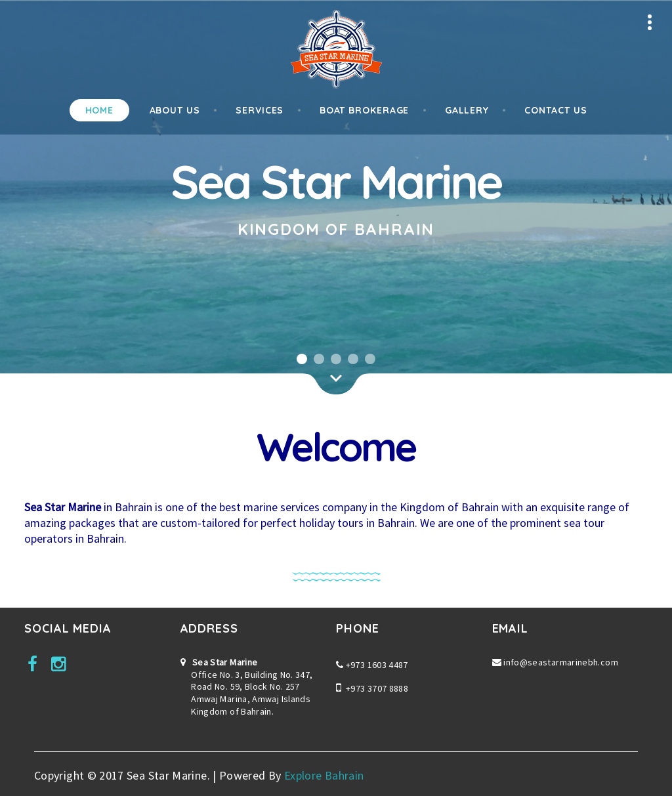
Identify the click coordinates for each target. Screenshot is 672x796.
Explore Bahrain (324, 775)
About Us (175, 110)
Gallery (467, 110)
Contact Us (556, 110)
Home (100, 110)
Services (260, 110)
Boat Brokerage (365, 110)
